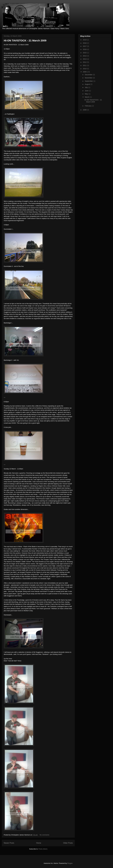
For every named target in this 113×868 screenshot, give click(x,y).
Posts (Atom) (43, 849)
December (89, 75)
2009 (85, 72)
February (88, 106)
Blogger (70, 863)
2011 (85, 65)
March (87, 97)
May (87, 94)
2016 (85, 49)
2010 (85, 69)
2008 (85, 110)
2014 (85, 56)
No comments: (45, 835)
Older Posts (68, 843)
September (89, 81)
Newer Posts (9, 843)
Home (39, 843)
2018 (85, 43)
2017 (85, 46)
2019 (85, 40)
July (86, 87)
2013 (85, 59)
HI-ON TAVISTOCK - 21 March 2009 (25, 41)
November (89, 78)
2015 (85, 53)
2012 (85, 62)
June (87, 91)
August (88, 84)
